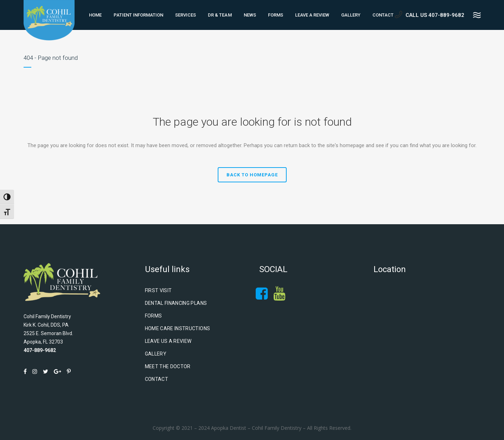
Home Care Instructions (178, 328)
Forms (154, 316)
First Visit (158, 290)
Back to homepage (252, 175)
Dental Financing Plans (176, 303)
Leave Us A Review (168, 341)
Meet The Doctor (168, 366)
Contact (157, 379)
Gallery (156, 354)
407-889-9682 (40, 350)
